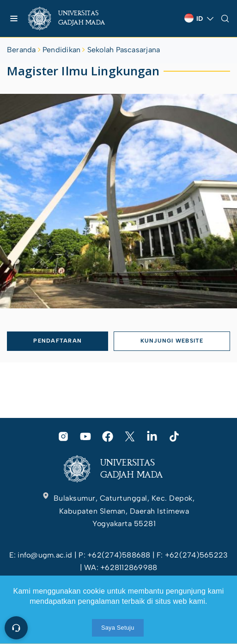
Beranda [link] (21, 50)
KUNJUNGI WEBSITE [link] (172, 341)
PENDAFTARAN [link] (58, 341)
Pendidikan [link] (61, 50)
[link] (74, 18)
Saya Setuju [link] (118, 628)
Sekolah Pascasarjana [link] (124, 50)
